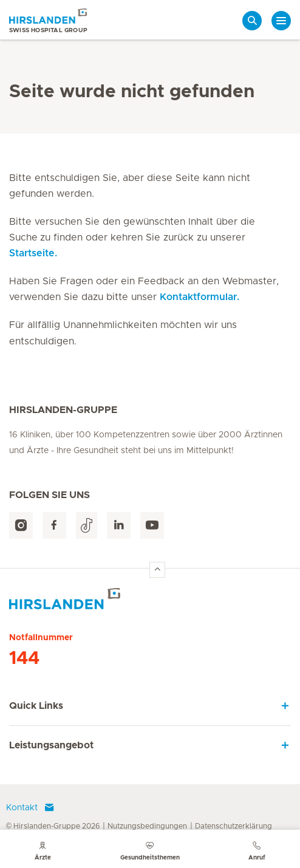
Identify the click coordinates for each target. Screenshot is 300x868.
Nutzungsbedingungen (147, 826)
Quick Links (36, 706)
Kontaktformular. (199, 297)
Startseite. (33, 253)
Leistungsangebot (51, 745)
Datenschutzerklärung (234, 826)
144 (24, 658)
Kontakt (30, 808)
